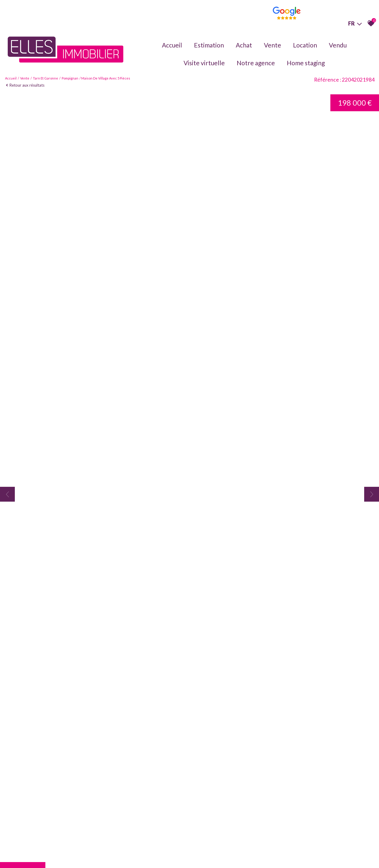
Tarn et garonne (46, 78)
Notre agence (256, 63)
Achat (244, 45)
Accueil (172, 45)
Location (305, 45)
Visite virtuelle (204, 63)
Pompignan (70, 78)
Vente (273, 45)
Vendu (338, 45)
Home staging (306, 63)
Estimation (209, 45)
